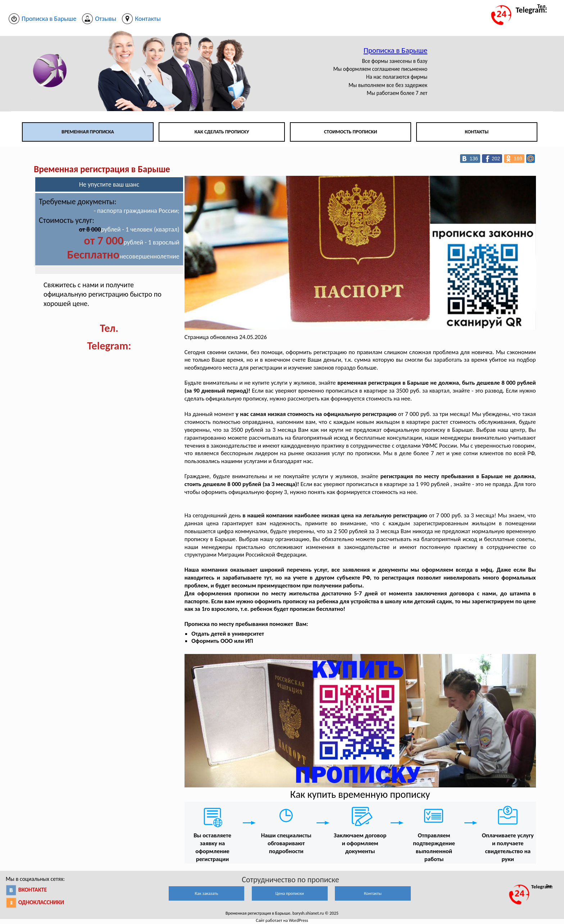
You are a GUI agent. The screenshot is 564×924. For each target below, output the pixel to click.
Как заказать (206, 893)
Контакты (477, 132)
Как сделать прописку (222, 132)
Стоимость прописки (351, 132)
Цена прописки (290, 893)
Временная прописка (88, 132)
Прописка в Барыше (396, 50)
